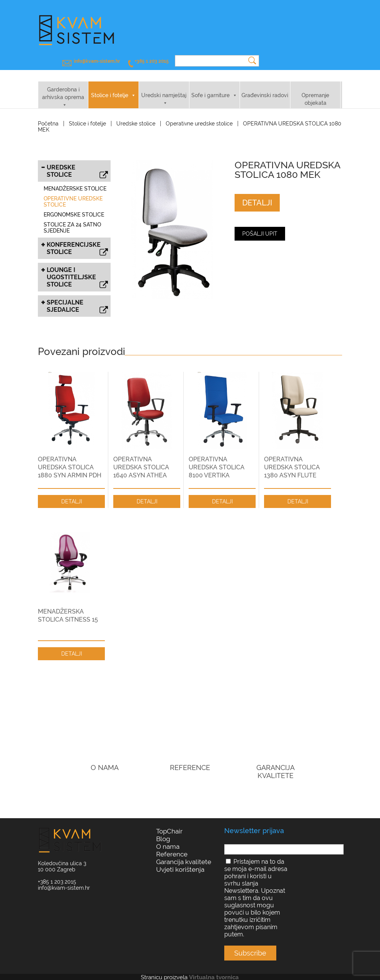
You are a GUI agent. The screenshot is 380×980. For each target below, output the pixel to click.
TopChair (169, 825)
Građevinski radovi (265, 89)
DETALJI (257, 196)
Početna (48, 117)
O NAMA (105, 761)
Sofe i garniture (210, 89)
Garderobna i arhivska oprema (63, 87)
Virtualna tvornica (214, 971)
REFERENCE (190, 761)
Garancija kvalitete (184, 855)
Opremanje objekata (315, 93)
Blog (163, 832)
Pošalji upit (260, 227)
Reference (172, 848)
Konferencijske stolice (77, 243)
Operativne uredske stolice (199, 117)
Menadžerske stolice (75, 182)
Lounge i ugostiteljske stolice (77, 271)
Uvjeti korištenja (180, 863)
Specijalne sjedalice (77, 300)
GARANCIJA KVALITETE (276, 765)
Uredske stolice (136, 117)
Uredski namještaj (164, 89)
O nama (168, 840)
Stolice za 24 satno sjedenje (72, 221)
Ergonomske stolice (74, 208)
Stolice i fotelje (110, 89)
